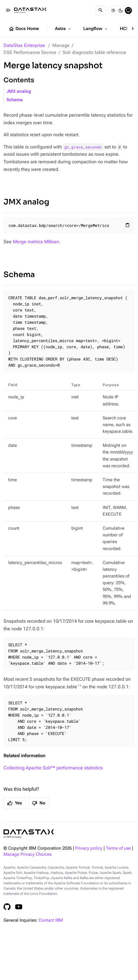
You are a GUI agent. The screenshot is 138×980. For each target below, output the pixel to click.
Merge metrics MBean (36, 242)
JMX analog (19, 91)
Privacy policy (89, 848)
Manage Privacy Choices (27, 854)
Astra (64, 29)
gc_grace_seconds (83, 147)
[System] (128, 10)
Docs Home (24, 29)
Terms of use (118, 848)
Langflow (96, 29)
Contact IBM (51, 920)
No (39, 803)
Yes (15, 803)
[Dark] (121, 10)
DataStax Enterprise (24, 45)
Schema (15, 100)
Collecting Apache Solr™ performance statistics (53, 768)
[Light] (113, 10)
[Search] (101, 10)
